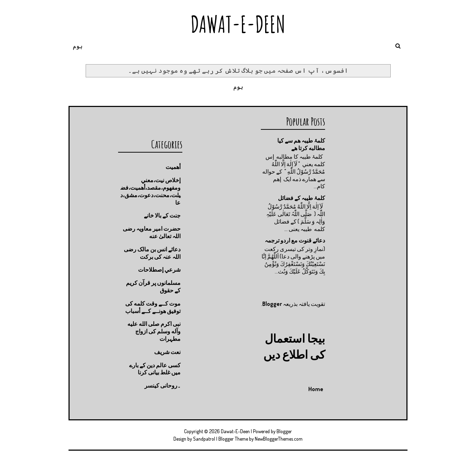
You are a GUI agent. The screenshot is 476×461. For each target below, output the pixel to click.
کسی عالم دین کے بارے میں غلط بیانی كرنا (155, 369)
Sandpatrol (204, 439)
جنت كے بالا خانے (162, 215)
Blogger (272, 304)
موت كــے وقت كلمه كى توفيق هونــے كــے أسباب (153, 307)
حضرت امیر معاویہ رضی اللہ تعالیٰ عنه (152, 232)
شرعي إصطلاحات (159, 270)
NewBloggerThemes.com (279, 439)
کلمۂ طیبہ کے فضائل (302, 198)
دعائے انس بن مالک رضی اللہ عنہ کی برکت (152, 253)
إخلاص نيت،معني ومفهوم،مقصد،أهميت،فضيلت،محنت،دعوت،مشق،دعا (150, 191)
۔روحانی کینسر (163, 385)
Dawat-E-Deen (238, 24)
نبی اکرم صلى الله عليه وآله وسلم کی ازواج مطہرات (154, 331)
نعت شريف (167, 352)
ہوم (78, 46)
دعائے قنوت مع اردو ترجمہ (295, 240)
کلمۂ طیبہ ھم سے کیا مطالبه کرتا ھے (301, 144)
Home (316, 389)
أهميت (173, 167)
